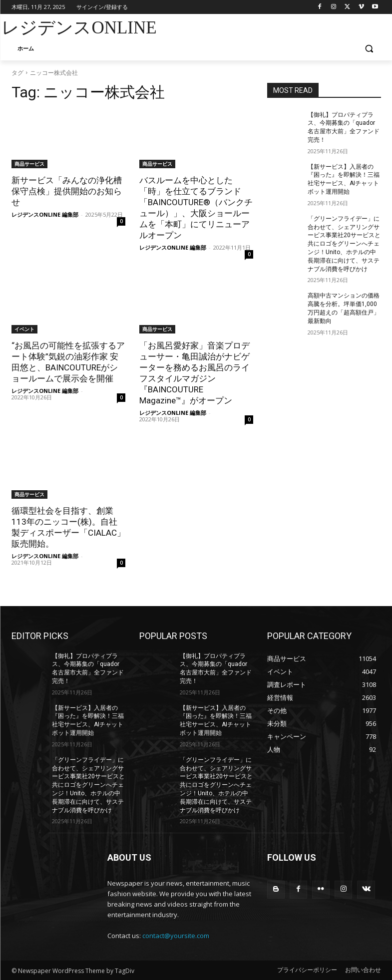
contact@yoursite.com (176, 936)
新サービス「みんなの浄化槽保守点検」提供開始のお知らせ (67, 191)
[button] (369, 49)
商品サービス (29, 164)
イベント (24, 329)
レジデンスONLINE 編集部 (45, 214)
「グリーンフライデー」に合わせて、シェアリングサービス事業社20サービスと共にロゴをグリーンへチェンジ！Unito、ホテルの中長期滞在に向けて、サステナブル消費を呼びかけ (344, 244)
